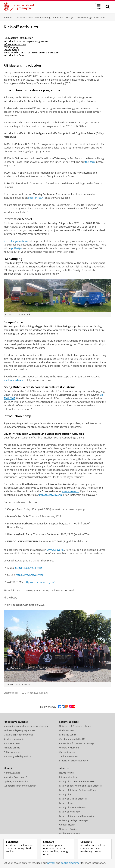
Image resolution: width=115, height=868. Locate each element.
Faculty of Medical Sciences (73, 799)
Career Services (67, 752)
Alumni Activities (12, 773)
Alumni (8, 768)
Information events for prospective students (26, 726)
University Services (69, 829)
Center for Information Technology (77, 743)
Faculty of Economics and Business (77, 781)
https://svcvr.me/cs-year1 (30, 575)
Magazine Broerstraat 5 (15, 777)
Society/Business (69, 722)
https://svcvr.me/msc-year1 (40, 582)
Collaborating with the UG (72, 739)
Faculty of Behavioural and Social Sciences (80, 786)
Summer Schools (12, 743)
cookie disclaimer (71, 863)
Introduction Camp (14, 55)
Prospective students (16, 722)
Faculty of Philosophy (70, 812)
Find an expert (67, 730)
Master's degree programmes (18, 735)
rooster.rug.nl (36, 198)
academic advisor (13, 380)
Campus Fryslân (67, 825)
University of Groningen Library (75, 726)
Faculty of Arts (66, 794)
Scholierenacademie (14, 739)
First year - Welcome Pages (80, 18)
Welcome (100, 18)
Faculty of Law (66, 803)
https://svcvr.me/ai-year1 (29, 568)
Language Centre (68, 735)
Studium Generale (68, 756)
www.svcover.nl (70, 491)
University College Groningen (74, 820)
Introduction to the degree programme (26, 41)
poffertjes (17, 248)
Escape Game (11, 50)
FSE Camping (11, 47)
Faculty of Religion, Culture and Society (79, 790)
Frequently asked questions (17, 756)
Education (58, 18)
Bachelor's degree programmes (19, 730)
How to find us (66, 773)
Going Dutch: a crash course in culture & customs (32, 53)
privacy (51, 863)
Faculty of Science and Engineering (33, 18)
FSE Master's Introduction (18, 38)
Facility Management (70, 833)
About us (8, 18)
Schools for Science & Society (74, 761)
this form (90, 162)
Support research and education (20, 786)
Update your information (16, 781)
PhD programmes (12, 752)
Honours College (12, 748)
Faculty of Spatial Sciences (72, 807)
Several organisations (16, 241)
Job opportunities (68, 777)
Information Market (15, 44)
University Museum (69, 748)
